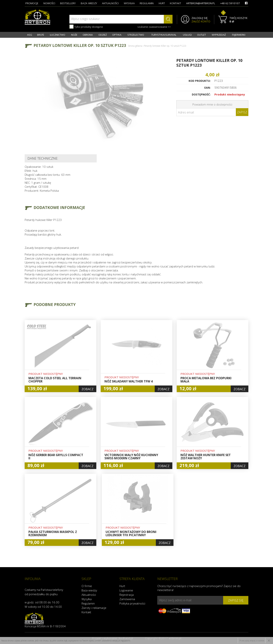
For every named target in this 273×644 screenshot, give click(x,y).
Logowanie (126, 590)
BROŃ (41, 35)
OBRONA (88, 35)
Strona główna (135, 46)
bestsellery (68, 3)
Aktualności (89, 595)
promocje (32, 3)
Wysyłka (87, 599)
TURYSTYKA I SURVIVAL (164, 35)
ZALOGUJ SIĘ (200, 18)
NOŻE (74, 35)
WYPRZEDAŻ (219, 35)
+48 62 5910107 (230, 3)
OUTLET (202, 35)
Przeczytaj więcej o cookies (252, 640)
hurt (162, 3)
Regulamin (88, 603)
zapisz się (236, 600)
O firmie (87, 586)
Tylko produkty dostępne (86, 27)
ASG (30, 35)
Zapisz (242, 112)
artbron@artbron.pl (201, 3)
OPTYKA (117, 35)
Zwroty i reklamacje (94, 608)
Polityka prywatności (132, 603)
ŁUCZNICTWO (58, 35)
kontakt (175, 3)
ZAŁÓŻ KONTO (201, 21)
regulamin (147, 3)
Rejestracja (127, 595)
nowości (49, 3)
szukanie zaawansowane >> (154, 27)
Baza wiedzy (89, 590)
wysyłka (129, 3)
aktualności (110, 3)
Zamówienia (127, 599)
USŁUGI (187, 35)
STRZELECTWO (136, 35)
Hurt (122, 586)
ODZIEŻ (103, 35)
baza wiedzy (89, 3)
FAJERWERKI (239, 35)
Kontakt (86, 612)
